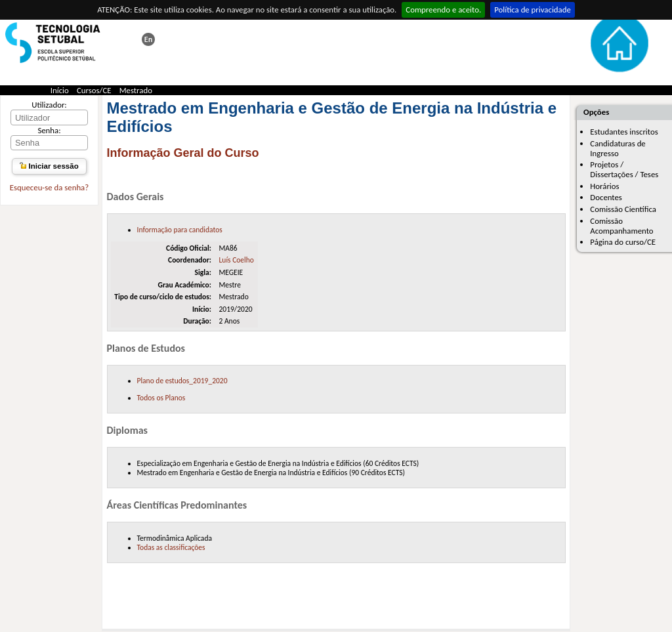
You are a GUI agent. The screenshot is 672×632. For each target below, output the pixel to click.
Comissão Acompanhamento (621, 226)
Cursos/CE (94, 90)
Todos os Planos (161, 398)
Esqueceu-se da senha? (49, 187)
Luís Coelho (236, 260)
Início (60, 90)
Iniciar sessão (49, 166)
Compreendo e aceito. (443, 10)
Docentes (606, 197)
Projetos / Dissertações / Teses (624, 169)
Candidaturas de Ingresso (618, 148)
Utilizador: (49, 105)
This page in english (148, 39)
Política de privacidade (533, 10)
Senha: (49, 130)
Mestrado (136, 90)
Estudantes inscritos (624, 132)
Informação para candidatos (180, 230)
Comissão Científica (623, 209)
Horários (604, 186)
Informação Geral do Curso (183, 153)
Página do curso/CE (623, 242)
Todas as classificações (171, 547)
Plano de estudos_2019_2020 (182, 381)
